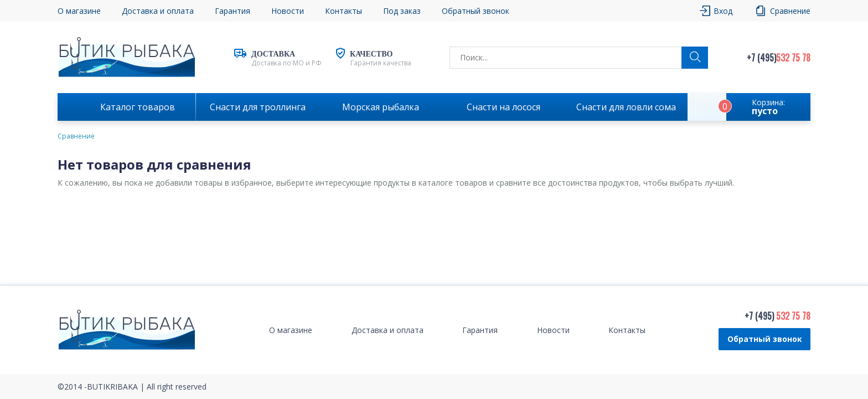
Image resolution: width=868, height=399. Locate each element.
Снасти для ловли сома (626, 107)
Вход (723, 11)
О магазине (79, 11)
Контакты (343, 11)
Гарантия (232, 11)
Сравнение (790, 11)
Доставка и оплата (158, 11)
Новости (288, 11)
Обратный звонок (476, 11)
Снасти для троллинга (258, 107)
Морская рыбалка (381, 107)
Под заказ (402, 11)
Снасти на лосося (503, 107)
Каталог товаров (138, 107)
